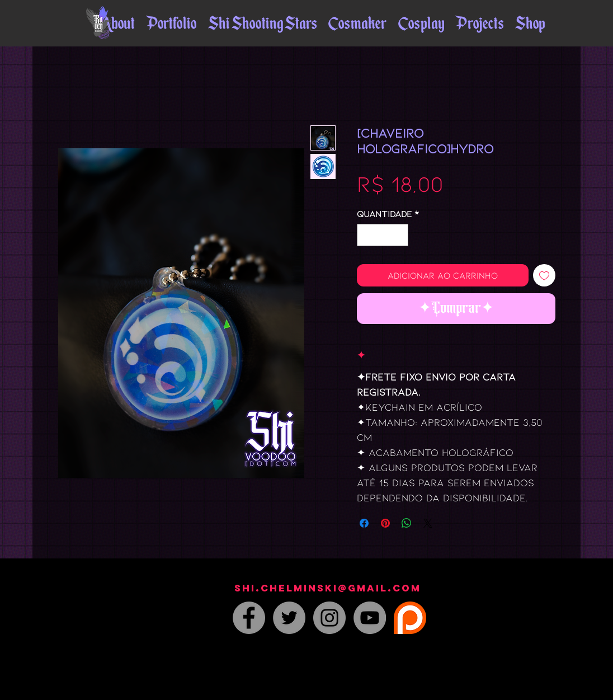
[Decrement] (366, 235)
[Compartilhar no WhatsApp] (407, 523)
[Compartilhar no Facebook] (364, 523)
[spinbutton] (383, 235)
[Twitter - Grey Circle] (289, 618)
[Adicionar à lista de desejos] (544, 275)
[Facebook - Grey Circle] (249, 618)
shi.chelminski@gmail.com (328, 588)
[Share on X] (428, 523)
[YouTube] (370, 618)
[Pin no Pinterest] (385, 523)
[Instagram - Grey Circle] (329, 618)
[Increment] (399, 235)
